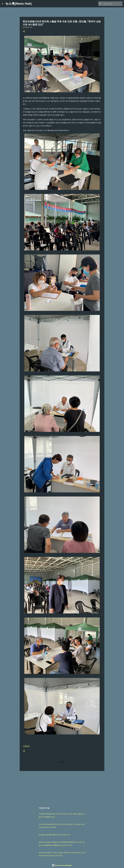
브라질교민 (26, 746)
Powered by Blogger (62, 865)
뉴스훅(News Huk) (19, 4)
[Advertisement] (62, 787)
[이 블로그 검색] (112, 4)
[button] (24, 31)
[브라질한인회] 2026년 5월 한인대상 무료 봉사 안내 (54, 835)
